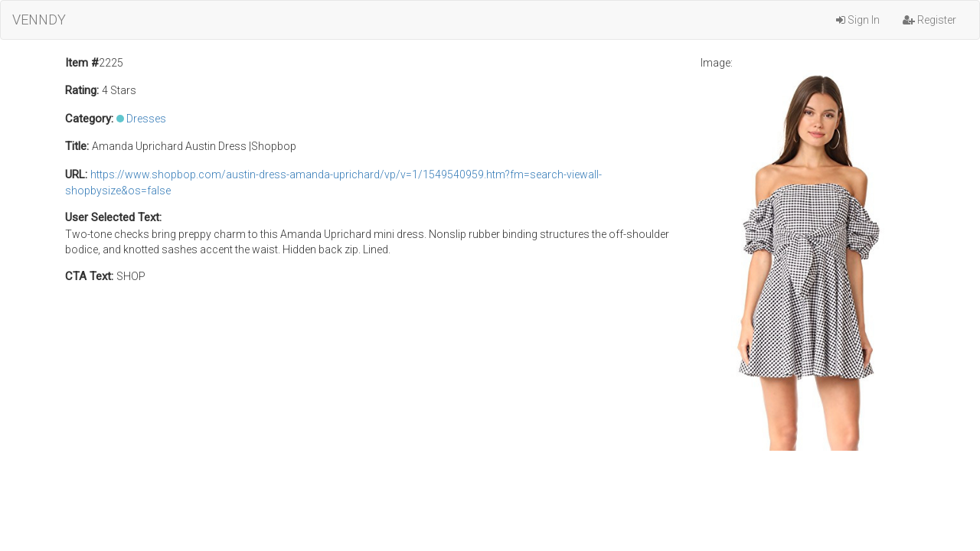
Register (929, 20)
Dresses (146, 119)
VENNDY (39, 20)
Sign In (858, 20)
